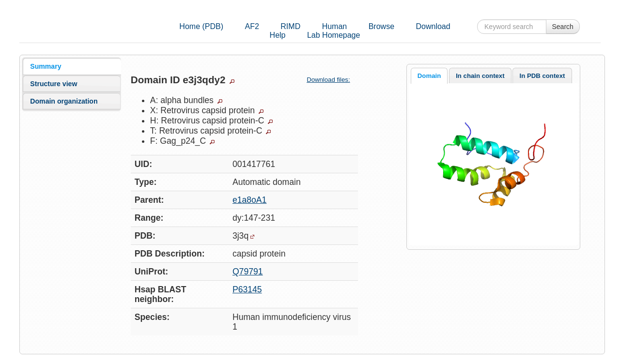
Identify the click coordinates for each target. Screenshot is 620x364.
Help (278, 35)
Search (563, 27)
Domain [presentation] (429, 76)
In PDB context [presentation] (542, 76)
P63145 (247, 289)
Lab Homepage (333, 35)
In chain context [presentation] (480, 76)
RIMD (290, 26)
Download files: (332, 80)
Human (335, 26)
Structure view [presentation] (54, 84)
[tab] (72, 66)
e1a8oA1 (249, 200)
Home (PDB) (201, 26)
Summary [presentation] (46, 66)
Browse (381, 26)
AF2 (252, 26)
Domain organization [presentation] (64, 101)
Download (433, 26)
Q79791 (248, 272)
